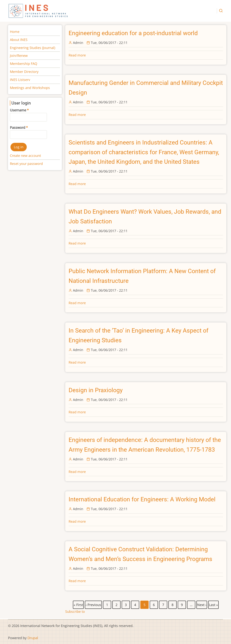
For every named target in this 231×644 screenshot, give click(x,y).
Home (15, 32)
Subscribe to (75, 611)
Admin (78, 43)
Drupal (33, 638)
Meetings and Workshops (30, 88)
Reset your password (26, 164)
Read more (77, 55)
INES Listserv (20, 80)
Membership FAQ (24, 64)
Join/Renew (19, 56)
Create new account (25, 156)
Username (18, 110)
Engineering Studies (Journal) (33, 48)
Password (18, 127)
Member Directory (24, 72)
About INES (19, 40)
